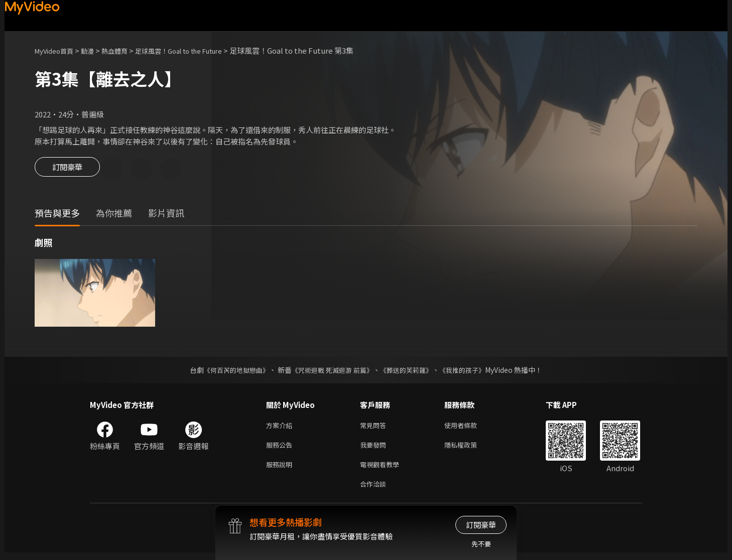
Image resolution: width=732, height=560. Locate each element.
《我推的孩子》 (470, 371)
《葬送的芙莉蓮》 (410, 371)
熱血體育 (126, 50)
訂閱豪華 (67, 170)
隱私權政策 (469, 448)
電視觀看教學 (383, 469)
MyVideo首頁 (57, 50)
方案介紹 (281, 427)
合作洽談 (375, 491)
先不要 (481, 544)
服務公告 (281, 448)
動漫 (95, 50)
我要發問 (375, 448)
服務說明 (281, 469)
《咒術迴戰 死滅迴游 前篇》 (331, 371)
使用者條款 (469, 427)
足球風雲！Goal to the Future (200, 50)
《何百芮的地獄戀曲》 (230, 371)
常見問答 (375, 427)
